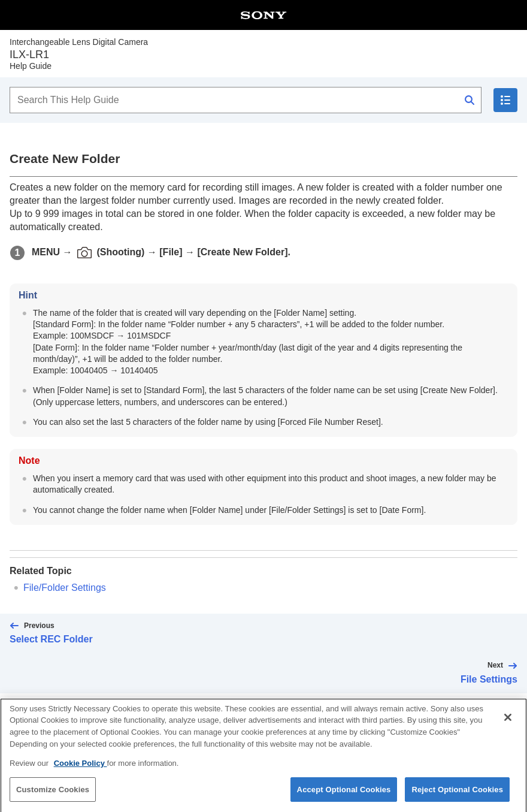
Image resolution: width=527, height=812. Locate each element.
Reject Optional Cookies (457, 797)
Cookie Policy (81, 772)
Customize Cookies (53, 797)
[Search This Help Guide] (246, 100)
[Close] (508, 726)
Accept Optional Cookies (344, 797)
